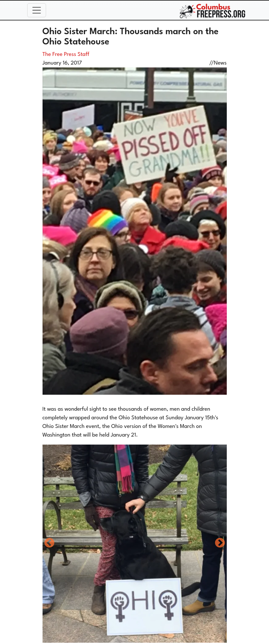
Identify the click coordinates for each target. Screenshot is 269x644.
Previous (49, 543)
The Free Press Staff (66, 54)
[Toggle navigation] (37, 10)
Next (220, 543)
